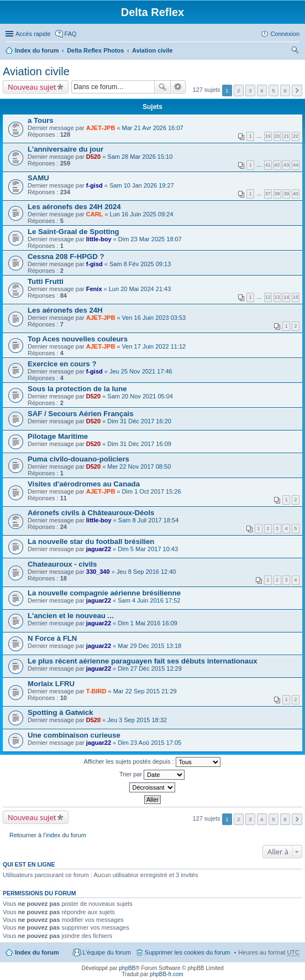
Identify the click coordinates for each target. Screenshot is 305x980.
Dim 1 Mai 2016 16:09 (148, 623)
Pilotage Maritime (58, 436)
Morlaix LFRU (51, 684)
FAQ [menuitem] (71, 34)
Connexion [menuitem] (285, 34)
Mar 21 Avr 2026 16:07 (153, 128)
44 (296, 165)
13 (277, 297)
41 (268, 165)
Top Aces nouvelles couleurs (78, 339)
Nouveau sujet (32, 87)
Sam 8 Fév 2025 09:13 (140, 264)
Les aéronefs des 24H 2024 (74, 207)
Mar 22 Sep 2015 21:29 (145, 691)
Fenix (94, 289)
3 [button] (250, 90)
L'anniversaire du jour (65, 149)
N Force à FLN (52, 638)
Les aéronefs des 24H (65, 310)
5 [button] (274, 90)
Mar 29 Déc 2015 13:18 (149, 646)
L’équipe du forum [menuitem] (106, 952)
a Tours (41, 120)
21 (286, 136)
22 (296, 136)
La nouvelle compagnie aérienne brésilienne (104, 593)
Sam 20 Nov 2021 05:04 (140, 396)
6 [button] (285, 90)
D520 (93, 157)
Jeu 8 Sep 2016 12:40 (146, 572)
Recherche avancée (178, 87)
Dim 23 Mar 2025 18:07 (150, 239)
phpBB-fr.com (167, 974)
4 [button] (262, 90)
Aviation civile (152, 50)
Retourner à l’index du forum (48, 835)
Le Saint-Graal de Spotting (73, 232)
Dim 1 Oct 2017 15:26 (152, 491)
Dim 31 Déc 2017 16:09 (139, 444)
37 (268, 194)
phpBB (127, 968)
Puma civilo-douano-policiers (78, 459)
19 (268, 136)
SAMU (38, 178)
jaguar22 (99, 549)
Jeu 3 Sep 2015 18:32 (137, 720)
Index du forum (37, 50)
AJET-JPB (101, 128)
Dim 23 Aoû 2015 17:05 (149, 743)
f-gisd (94, 185)
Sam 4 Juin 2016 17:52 (149, 600)
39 (286, 194)
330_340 (98, 572)
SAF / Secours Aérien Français (81, 414)
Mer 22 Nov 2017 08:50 (139, 466)
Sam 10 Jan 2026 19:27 (142, 185)
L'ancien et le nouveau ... (71, 616)
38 (277, 194)
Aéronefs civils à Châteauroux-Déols (91, 513)
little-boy (99, 239)
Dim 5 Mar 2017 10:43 (148, 549)
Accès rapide (33, 34)
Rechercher (162, 87)
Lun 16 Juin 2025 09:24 (142, 214)
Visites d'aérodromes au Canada (84, 484)
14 (286, 297)
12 (268, 297)
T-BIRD (96, 691)
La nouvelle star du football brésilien (91, 541)
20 (277, 136)
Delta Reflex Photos (95, 50)
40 (296, 194)
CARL (95, 214)
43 (286, 165)
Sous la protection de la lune (77, 389)
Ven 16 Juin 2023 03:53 (154, 318)
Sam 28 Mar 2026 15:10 (140, 157)
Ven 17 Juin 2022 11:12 (154, 346)
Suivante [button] (297, 90)
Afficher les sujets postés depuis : (152, 762)
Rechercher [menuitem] (295, 51)
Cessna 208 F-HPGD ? (66, 256)
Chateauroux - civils (62, 564)
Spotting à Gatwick (61, 712)
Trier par (152, 775)
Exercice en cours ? (62, 364)
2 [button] (239, 90)
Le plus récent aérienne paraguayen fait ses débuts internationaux (143, 661)
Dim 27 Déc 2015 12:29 (150, 668)
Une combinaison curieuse (74, 735)
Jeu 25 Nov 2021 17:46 (141, 371)
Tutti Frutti (46, 281)
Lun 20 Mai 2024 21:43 (140, 289)
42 (277, 165)
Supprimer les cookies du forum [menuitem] (188, 952)
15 (296, 297)
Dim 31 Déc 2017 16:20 (139, 421)
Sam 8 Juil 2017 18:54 (148, 520)
